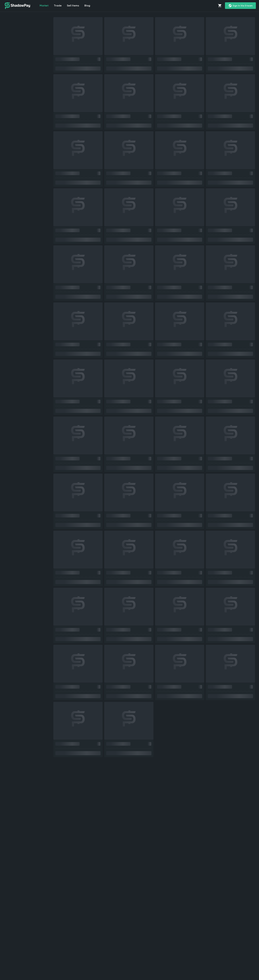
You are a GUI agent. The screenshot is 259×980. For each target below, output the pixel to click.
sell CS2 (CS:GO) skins (43, 898)
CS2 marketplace (199, 898)
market (44, 6)
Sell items (73, 6)
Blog (87, 6)
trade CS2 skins (231, 938)
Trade (58, 6)
